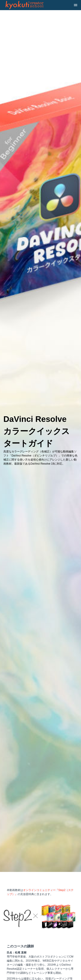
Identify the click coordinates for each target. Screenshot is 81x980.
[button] (76, 5)
